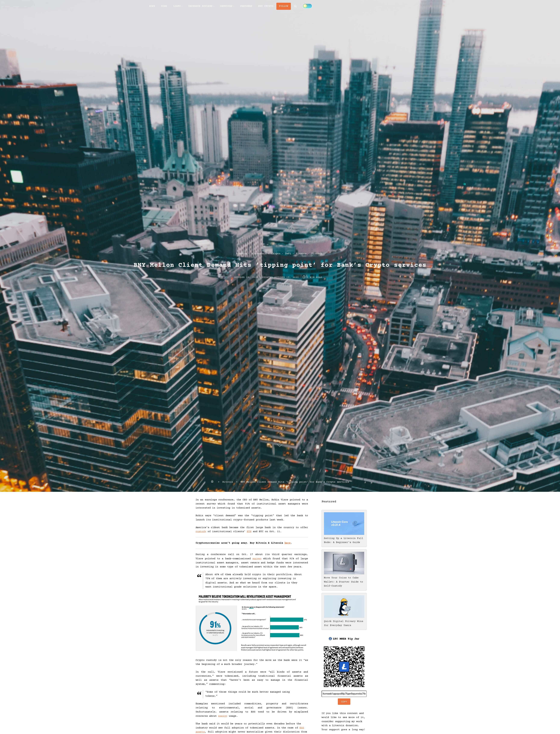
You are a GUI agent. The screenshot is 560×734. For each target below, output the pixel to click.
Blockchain (259, 254)
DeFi (288, 254)
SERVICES (226, 6)
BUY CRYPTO (266, 6)
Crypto (276, 254)
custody (201, 532)
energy (223, 716)
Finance (301, 254)
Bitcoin (241, 254)
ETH (249, 532)
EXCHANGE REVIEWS (200, 6)
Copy (344, 702)
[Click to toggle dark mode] (307, 6)
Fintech (317, 254)
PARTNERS (246, 6)
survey (257, 559)
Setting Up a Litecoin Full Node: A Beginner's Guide (344, 538)
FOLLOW (284, 6)
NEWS (164, 6)
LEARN (177, 6)
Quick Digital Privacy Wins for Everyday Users (344, 621)
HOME (152, 6)
